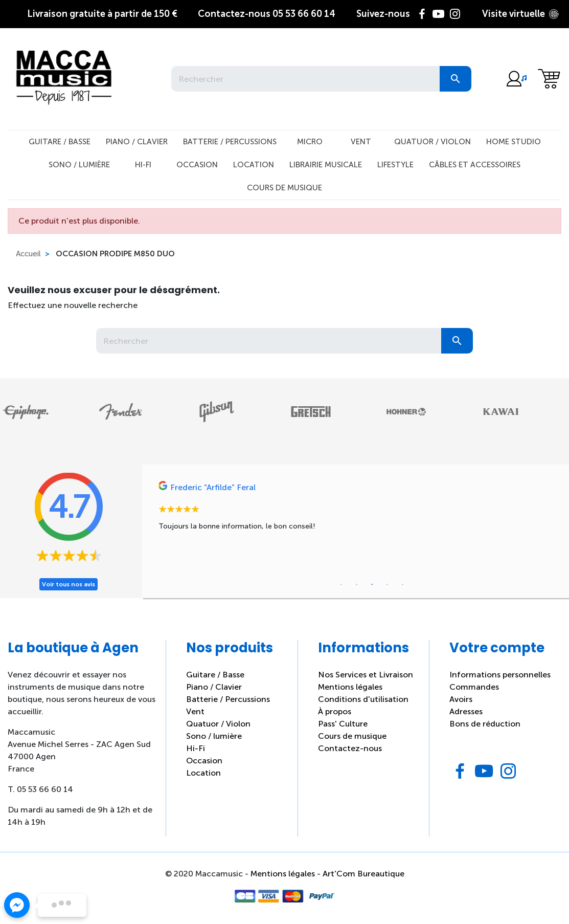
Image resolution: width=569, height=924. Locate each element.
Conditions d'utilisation (363, 699)
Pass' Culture (343, 724)
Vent (361, 142)
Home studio (514, 142)
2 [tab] (357, 585)
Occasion (197, 165)
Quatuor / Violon (433, 142)
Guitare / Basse (60, 142)
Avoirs (461, 699)
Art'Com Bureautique (363, 874)
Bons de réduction (485, 724)
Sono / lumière (214, 736)
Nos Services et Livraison (366, 675)
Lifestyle (395, 165)
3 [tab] (372, 585)
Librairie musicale (326, 165)
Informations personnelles (500, 675)
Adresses (466, 711)
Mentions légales (350, 687)
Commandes (474, 687)
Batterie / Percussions (230, 142)
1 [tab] (342, 585)
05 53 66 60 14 (267, 14)
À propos (335, 711)
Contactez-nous (350, 748)
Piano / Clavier (137, 142)
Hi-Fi (143, 165)
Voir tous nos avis (69, 584)
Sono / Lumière (79, 165)
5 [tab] (403, 585)
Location (254, 165)
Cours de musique (284, 188)
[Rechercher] (305, 79)
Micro (310, 142)
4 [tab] (388, 585)
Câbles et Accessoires (475, 165)
